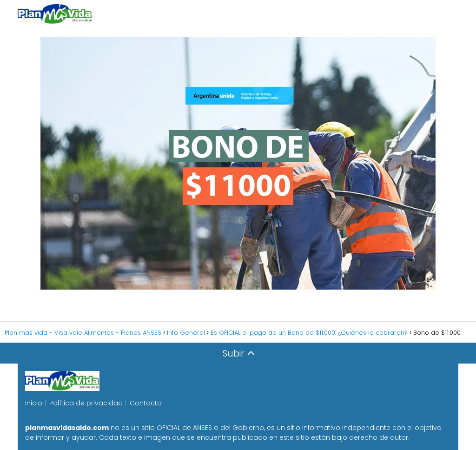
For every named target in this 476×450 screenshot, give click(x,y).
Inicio (34, 403)
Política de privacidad (86, 403)
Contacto (146, 403)
